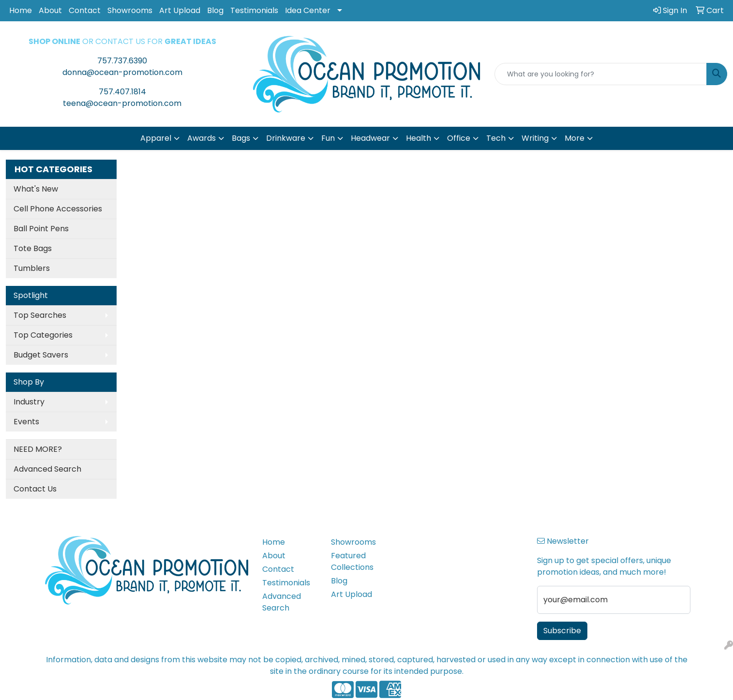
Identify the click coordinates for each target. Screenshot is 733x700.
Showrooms (130, 10)
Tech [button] (496, 138)
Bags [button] (241, 138)
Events (26, 422)
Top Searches (40, 315)
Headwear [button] (370, 138)
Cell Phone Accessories (58, 209)
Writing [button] (535, 138)
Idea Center (308, 10)
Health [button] (419, 138)
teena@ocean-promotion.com (122, 103)
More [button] (575, 138)
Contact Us (35, 489)
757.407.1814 (122, 92)
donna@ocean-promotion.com (122, 72)
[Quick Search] (601, 74)
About (50, 10)
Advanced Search (47, 469)
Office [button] (459, 138)
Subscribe (562, 631)
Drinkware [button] (286, 138)
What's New (36, 189)
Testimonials (254, 10)
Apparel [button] (156, 138)
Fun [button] (328, 138)
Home (21, 10)
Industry (29, 402)
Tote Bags (33, 248)
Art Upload (180, 10)
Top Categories (43, 335)
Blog (215, 10)
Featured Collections (352, 561)
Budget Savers (41, 355)
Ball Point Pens (41, 229)
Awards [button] (202, 138)
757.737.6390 (122, 61)
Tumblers (32, 268)
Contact (85, 10)
